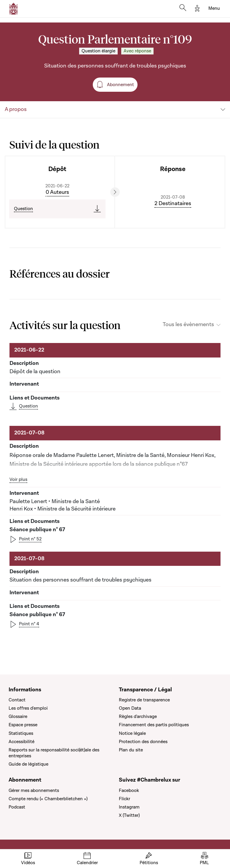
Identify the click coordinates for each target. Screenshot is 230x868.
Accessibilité (21, 742)
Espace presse (23, 725)
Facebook (129, 790)
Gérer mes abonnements (34, 790)
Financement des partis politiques (154, 725)
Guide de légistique (28, 764)
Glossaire (18, 716)
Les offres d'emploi (28, 708)
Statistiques (21, 733)
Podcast (17, 807)
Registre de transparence (144, 700)
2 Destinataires (173, 203)
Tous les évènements (188, 325)
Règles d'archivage (138, 716)
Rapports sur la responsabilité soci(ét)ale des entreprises (54, 753)
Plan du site (131, 750)
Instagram (129, 807)
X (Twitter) (129, 815)
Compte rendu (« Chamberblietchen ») (48, 799)
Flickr (124, 799)
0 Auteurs (57, 192)
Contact (17, 700)
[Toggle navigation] (214, 9)
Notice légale (132, 733)
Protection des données (143, 742)
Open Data (130, 708)
